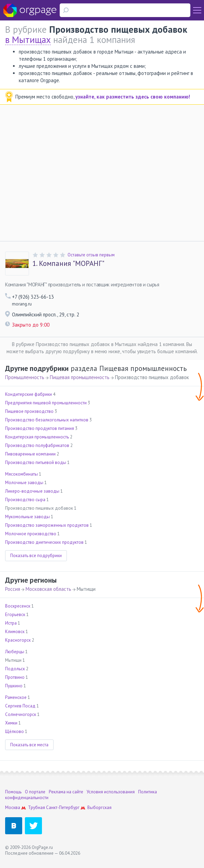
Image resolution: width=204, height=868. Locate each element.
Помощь (13, 792)
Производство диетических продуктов (44, 542)
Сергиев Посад (20, 706)
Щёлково (14, 731)
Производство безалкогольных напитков (47, 420)
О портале (35, 792)
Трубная (37, 807)
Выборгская (99, 807)
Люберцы (15, 652)
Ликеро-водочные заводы (32, 491)
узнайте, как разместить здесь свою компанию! (133, 97)
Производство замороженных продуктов (47, 525)
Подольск (15, 669)
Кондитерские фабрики (28, 394)
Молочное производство (31, 534)
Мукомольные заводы (27, 517)
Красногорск (18, 640)
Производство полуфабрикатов (37, 445)
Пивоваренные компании (30, 454)
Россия (13, 589)
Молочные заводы (24, 483)
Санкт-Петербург (63, 807)
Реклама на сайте (66, 792)
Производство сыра (25, 500)
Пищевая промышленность (80, 377)
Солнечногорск (21, 714)
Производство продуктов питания (40, 428)
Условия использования (111, 792)
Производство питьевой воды (36, 462)
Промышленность (25, 377)
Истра (11, 623)
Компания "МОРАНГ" (68, 264)
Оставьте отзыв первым (91, 255)
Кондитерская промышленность (37, 437)
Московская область (48, 589)
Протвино (15, 677)
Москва (13, 807)
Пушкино (14, 686)
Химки (11, 723)
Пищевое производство (29, 411)
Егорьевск (15, 615)
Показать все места (29, 745)
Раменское (16, 697)
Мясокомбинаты (21, 474)
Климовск (15, 632)
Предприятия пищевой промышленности (46, 403)
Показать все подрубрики (36, 556)
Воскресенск (18, 606)
